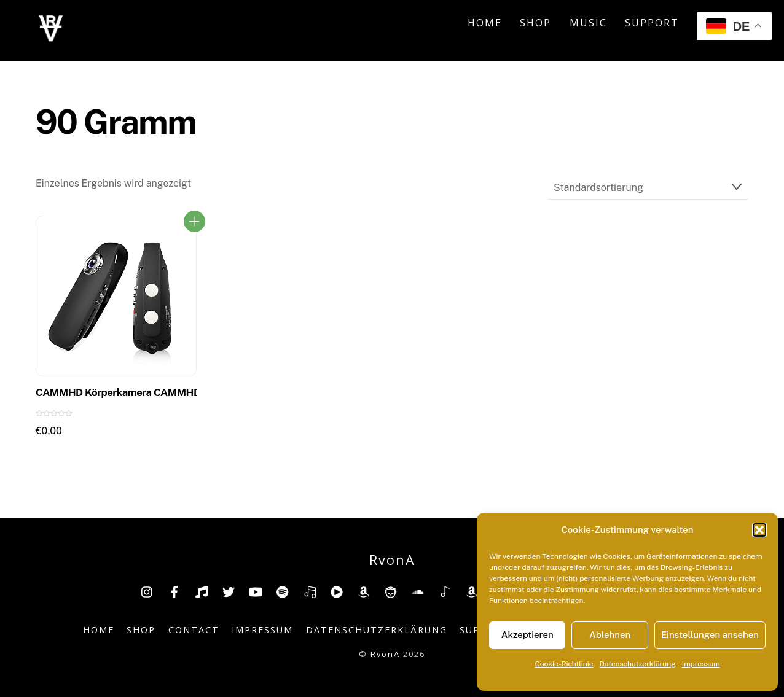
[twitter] (229, 590)
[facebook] (174, 590)
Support (652, 23)
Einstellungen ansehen (710, 635)
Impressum (701, 664)
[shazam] (445, 590)
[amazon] (364, 590)
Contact (194, 630)
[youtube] (256, 590)
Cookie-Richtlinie (564, 664)
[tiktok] (202, 590)
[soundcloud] (418, 590)
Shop (535, 23)
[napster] (391, 590)
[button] (759, 530)
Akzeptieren (527, 635)
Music (588, 23)
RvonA (385, 654)
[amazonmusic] (472, 590)
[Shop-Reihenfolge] (648, 188)
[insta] (147, 590)
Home (485, 23)
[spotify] (283, 590)
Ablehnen (610, 635)
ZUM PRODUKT (194, 221)
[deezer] (310, 590)
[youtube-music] (337, 590)
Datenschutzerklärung (638, 664)
